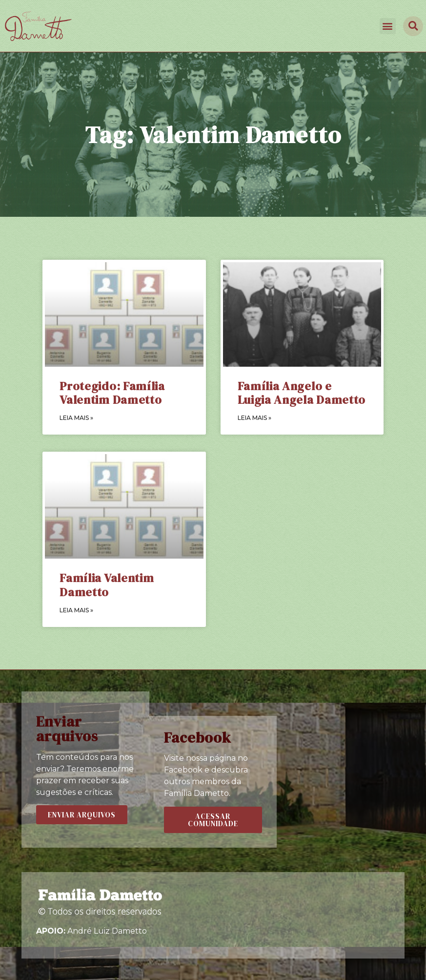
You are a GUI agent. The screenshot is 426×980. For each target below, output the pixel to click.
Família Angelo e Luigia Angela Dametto (302, 393)
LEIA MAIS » (76, 418)
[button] (388, 26)
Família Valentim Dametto (107, 585)
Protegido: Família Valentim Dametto (112, 393)
